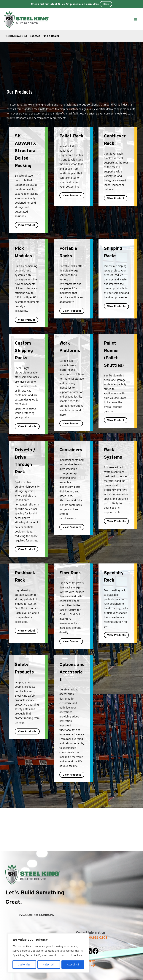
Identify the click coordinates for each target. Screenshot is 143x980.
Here (106, 4)
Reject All (49, 965)
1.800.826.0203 (16, 36)
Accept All (73, 965)
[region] (48, 953)
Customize (24, 965)
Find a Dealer (51, 36)
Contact (35, 36)
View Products (72, 195)
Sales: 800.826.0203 (92, 938)
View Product (26, 225)
